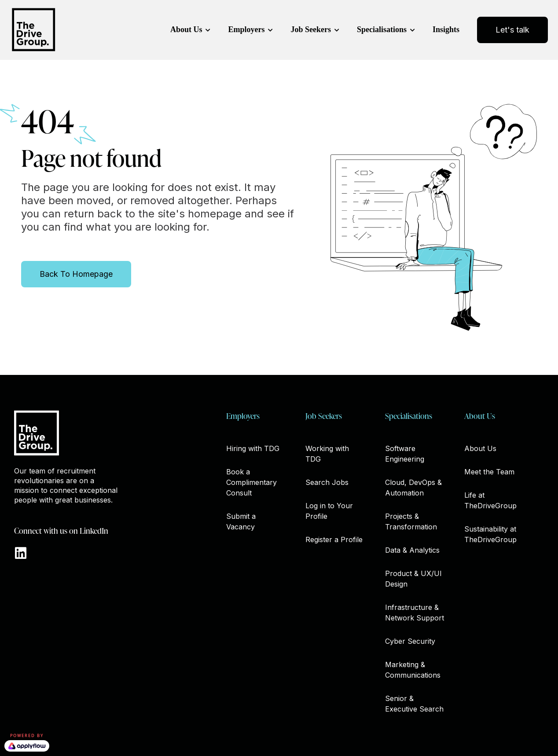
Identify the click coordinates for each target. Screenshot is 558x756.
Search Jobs (327, 482)
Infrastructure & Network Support (415, 613)
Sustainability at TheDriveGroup (490, 534)
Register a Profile (334, 539)
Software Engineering (405, 454)
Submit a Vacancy (241, 521)
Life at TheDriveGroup (490, 500)
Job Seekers (311, 29)
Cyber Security (410, 641)
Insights (446, 29)
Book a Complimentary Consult (251, 482)
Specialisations (382, 29)
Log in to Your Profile (329, 511)
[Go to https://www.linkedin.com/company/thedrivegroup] (21, 554)
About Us (186, 29)
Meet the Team (489, 472)
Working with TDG (327, 454)
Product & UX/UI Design (413, 579)
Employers (246, 29)
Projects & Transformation (411, 521)
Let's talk (512, 30)
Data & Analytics (412, 550)
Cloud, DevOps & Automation (413, 488)
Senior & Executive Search (414, 704)
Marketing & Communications (413, 670)
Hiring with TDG (253, 448)
